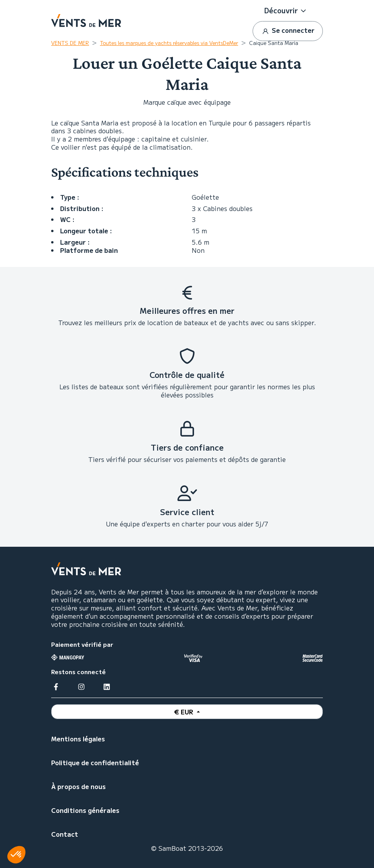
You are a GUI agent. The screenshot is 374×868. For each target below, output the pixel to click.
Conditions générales (85, 810)
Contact (65, 834)
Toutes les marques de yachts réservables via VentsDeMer (169, 43)
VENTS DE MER (70, 43)
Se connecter (288, 31)
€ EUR (184, 712)
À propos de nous (78, 786)
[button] (288, 11)
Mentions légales (78, 739)
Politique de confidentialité (95, 762)
